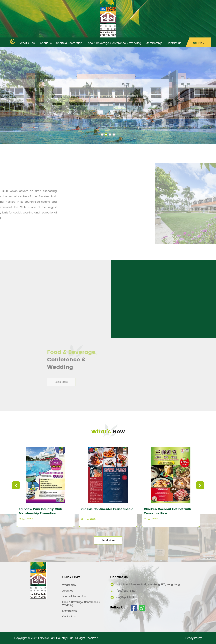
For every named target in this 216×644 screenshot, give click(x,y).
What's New (69, 585)
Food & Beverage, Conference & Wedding (81, 604)
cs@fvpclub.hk (125, 597)
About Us (68, 591)
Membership (70, 611)
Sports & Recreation (74, 596)
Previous (16, 485)
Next (200, 485)
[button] (102, 135)
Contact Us (69, 617)
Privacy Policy (193, 638)
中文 (202, 43)
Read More (108, 540)
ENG (194, 43)
